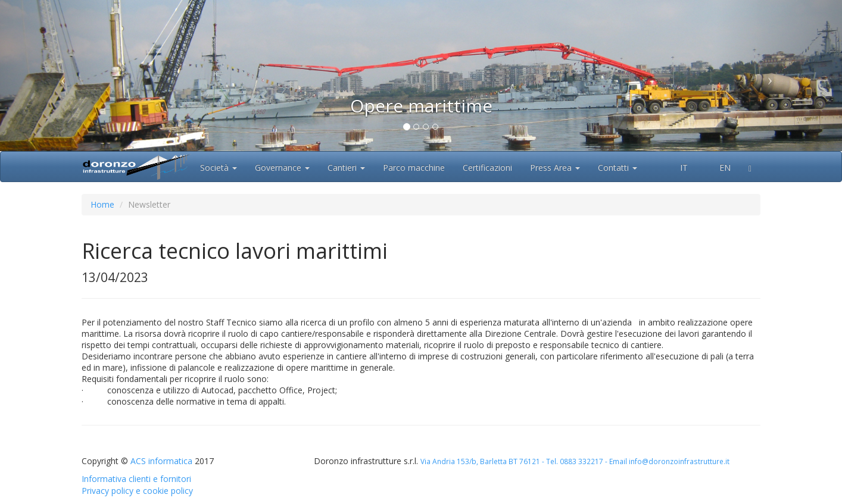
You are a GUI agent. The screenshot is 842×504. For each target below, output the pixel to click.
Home (102, 204)
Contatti (618, 168)
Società (219, 168)
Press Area (555, 168)
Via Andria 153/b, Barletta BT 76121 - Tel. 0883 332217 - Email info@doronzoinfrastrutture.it (575, 461)
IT (678, 168)
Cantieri (346, 168)
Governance (282, 168)
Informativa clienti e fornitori (136, 479)
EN (718, 168)
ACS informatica (161, 461)
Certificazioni (487, 168)
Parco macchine (414, 168)
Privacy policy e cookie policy (137, 491)
